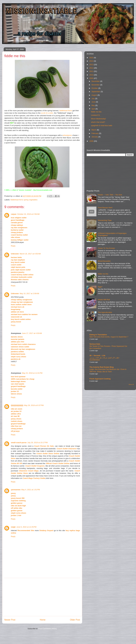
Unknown (15, 254)
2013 (92, 65)
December (96, 81)
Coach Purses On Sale (44, 446)
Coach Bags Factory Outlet (34, 478)
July (93, 98)
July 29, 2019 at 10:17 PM (37, 443)
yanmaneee (16, 490)
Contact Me (43, 41)
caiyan (14, 214)
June (94, 102)
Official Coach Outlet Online (58, 463)
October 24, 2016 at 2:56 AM (28, 214)
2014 (92, 61)
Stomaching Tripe (105, 220)
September (96, 92)
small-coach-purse (19, 443)
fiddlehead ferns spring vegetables (24, 200)
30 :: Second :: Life (97, 356)
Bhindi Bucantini (104, 261)
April (94, 109)
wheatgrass (67, 135)
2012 (92, 68)
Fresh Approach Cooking (100, 379)
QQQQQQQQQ (17, 405)
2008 (92, 141)
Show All (131, 384)
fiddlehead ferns (66, 111)
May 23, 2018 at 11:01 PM (32, 373)
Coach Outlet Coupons (35, 466)
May (93, 105)
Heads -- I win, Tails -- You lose (110, 195)
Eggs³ (100, 287)
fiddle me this (96, 112)
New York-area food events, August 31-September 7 (109, 337)
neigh (13, 527)
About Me (25, 41)
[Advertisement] (42, 597)
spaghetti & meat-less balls (102, 125)
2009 (92, 78)
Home (11, 41)
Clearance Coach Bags (29, 471)
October (95, 88)
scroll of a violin (47, 113)
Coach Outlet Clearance (67, 449)
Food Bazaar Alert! (105, 208)
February (95, 133)
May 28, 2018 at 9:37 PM (34, 405)
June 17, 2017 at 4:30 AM (32, 333)
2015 (92, 58)
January (95, 137)
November (96, 85)
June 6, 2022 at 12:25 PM (26, 527)
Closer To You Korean (106, 248)
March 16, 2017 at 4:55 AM (30, 254)
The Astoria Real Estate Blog (102, 367)
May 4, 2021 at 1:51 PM (31, 490)
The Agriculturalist (105, 312)
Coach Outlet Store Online (48, 454)
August (95, 95)
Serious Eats (95, 344)
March (94, 130)
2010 (92, 75)
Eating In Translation (98, 335)
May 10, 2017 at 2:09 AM (29, 293)
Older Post (75, 620)
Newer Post (10, 620)
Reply (13, 246)
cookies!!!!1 (95, 115)
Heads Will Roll (104, 300)
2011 (92, 71)
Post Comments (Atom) (48, 629)
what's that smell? (98, 122)
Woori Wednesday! (98, 119)
